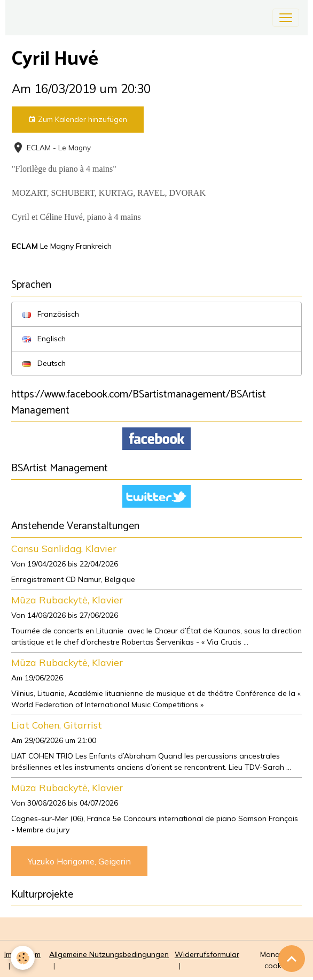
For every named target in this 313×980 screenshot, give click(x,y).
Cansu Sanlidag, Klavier (64, 548)
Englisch (44, 339)
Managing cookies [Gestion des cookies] (278, 960)
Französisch (51, 314)
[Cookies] (23, 958)
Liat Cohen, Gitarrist (57, 725)
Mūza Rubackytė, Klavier (67, 600)
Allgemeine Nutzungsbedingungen (109, 954)
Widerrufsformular (207, 954)
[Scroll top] (292, 959)
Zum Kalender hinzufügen (78, 120)
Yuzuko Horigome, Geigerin (79, 861)
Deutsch (44, 363)
